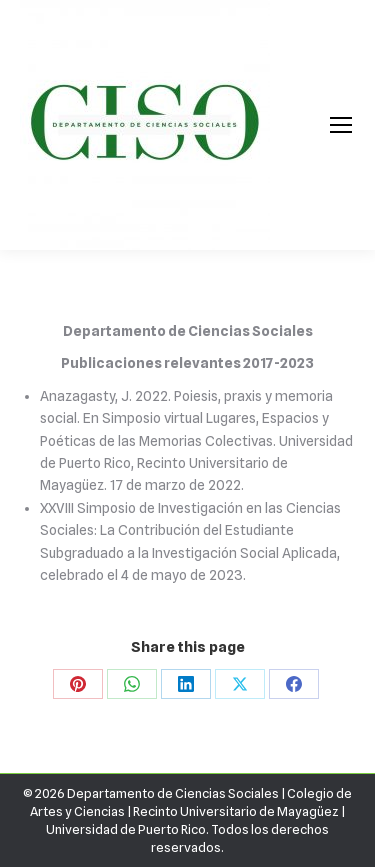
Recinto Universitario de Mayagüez (236, 811)
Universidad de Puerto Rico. (128, 829)
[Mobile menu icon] (341, 125)
